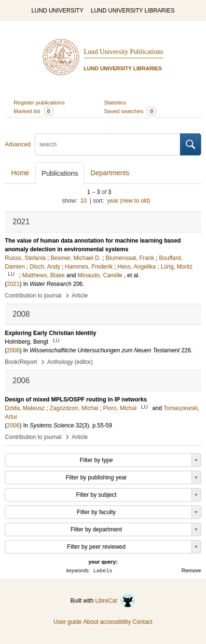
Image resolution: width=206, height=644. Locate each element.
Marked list (33, 111)
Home (20, 173)
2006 (13, 425)
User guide (68, 622)
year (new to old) (129, 201)
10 (83, 201)
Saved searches (130, 111)
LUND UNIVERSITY (57, 11)
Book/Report (21, 362)
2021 (13, 284)
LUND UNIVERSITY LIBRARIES (133, 11)
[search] (108, 144)
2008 (13, 350)
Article (80, 296)
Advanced (18, 144)
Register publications (39, 103)
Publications (60, 173)
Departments (110, 173)
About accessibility (107, 622)
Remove (191, 570)
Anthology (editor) (70, 362)
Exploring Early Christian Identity (50, 333)
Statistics (115, 103)
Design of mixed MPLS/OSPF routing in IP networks (76, 399)
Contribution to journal (33, 296)
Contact (143, 622)
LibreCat (115, 601)
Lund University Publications (124, 52)
